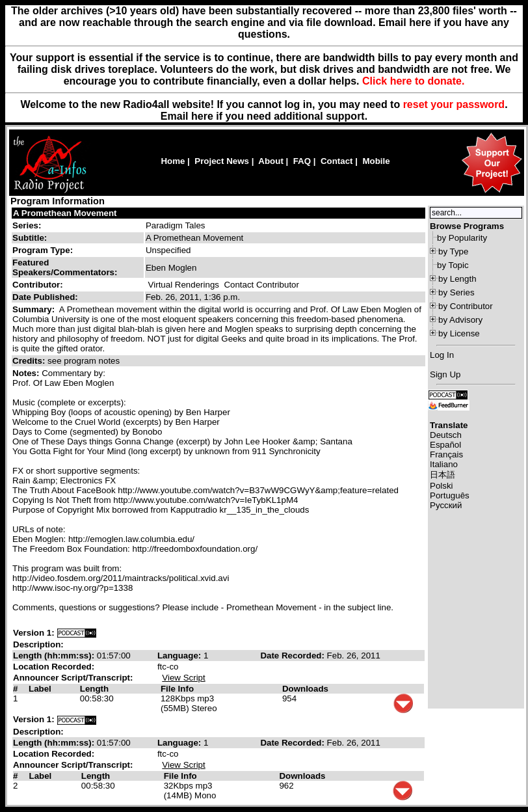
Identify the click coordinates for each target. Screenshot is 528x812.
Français (446, 454)
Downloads (305, 689)
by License (459, 333)
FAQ (302, 161)
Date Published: (45, 297)
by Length (457, 279)
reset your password (454, 104)
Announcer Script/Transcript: (73, 678)
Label (40, 689)
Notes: (27, 373)
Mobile (376, 161)
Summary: (35, 309)
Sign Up (445, 374)
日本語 (442, 475)
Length (94, 689)
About (271, 161)
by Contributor (466, 306)
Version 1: (34, 633)
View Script (183, 678)
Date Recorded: (293, 656)
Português (450, 495)
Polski (442, 486)
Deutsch (446, 435)
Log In (442, 355)
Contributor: (38, 285)
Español (445, 445)
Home (173, 161)
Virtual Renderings (184, 285)
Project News (222, 161)
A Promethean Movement (65, 213)
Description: (38, 644)
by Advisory (460, 320)
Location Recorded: (54, 667)
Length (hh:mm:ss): (55, 656)
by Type (453, 251)
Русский (446, 505)
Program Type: (43, 250)
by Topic (453, 265)
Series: (27, 225)
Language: (180, 656)
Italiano (444, 464)
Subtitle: (30, 238)
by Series (456, 292)
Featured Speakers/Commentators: (65, 267)
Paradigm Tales (176, 225)
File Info (177, 689)
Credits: (30, 361)
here (202, 116)
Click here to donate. (413, 81)
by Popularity (462, 238)
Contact (337, 161)
